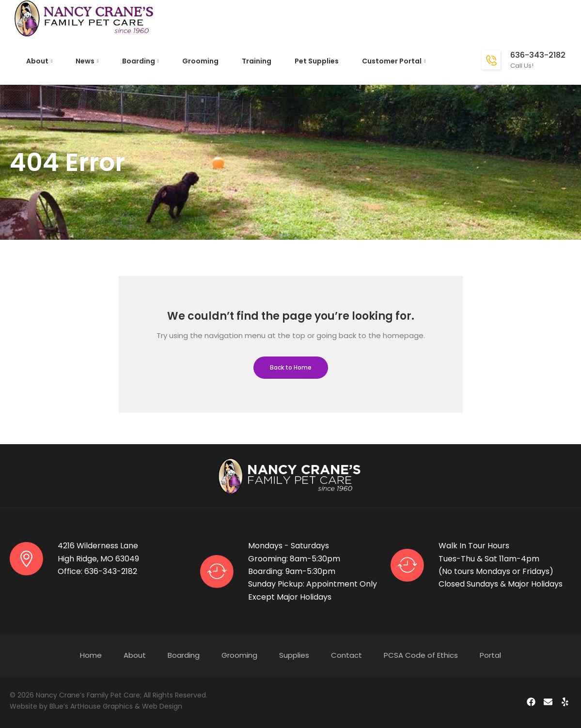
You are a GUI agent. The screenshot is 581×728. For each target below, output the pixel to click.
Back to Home (291, 367)
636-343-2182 (538, 55)
